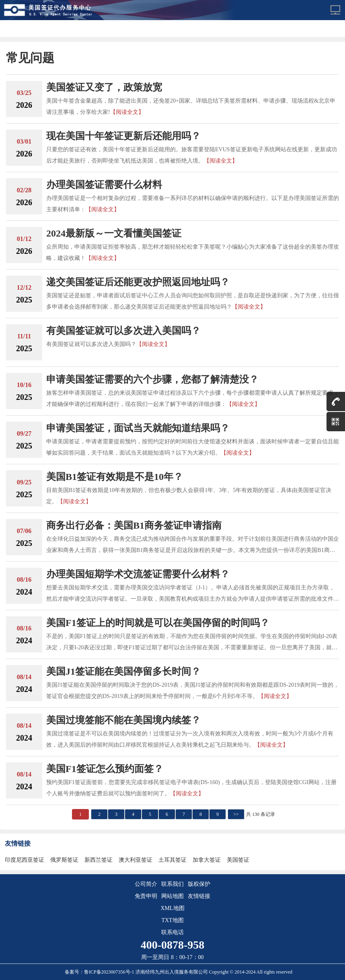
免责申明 (146, 896)
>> (236, 814)
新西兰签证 (99, 860)
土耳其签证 (172, 860)
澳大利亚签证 (136, 860)
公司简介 (146, 884)
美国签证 (238, 860)
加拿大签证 (207, 860)
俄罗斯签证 (64, 860)
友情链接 (199, 896)
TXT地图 (172, 920)
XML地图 (172, 908)
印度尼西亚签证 (25, 860)
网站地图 (172, 896)
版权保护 (199, 884)
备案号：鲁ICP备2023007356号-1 (100, 972)
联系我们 (172, 884)
